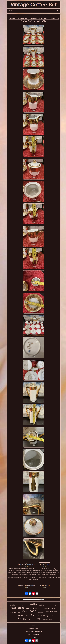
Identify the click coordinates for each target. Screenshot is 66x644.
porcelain (30, 615)
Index (34, 626)
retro (14, 616)
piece (21, 608)
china (19, 618)
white (38, 616)
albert (53, 616)
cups (33, 611)
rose (15, 612)
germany (45, 619)
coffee (34, 604)
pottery (20, 605)
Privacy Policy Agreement (34, 632)
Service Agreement (34, 634)
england (42, 605)
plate (11, 612)
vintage (46, 615)
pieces (48, 605)
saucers (54, 612)
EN (32, 637)
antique (55, 605)
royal (13, 608)
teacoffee (12, 605)
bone (33, 619)
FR (35, 637)
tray (29, 619)
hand (27, 605)
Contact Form (34, 629)
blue (25, 619)
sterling (54, 608)
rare (47, 612)
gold (35, 608)
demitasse (40, 612)
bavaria (47, 608)
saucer (29, 608)
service (20, 615)
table (19, 612)
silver (25, 611)
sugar (39, 619)
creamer (41, 609)
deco (51, 619)
